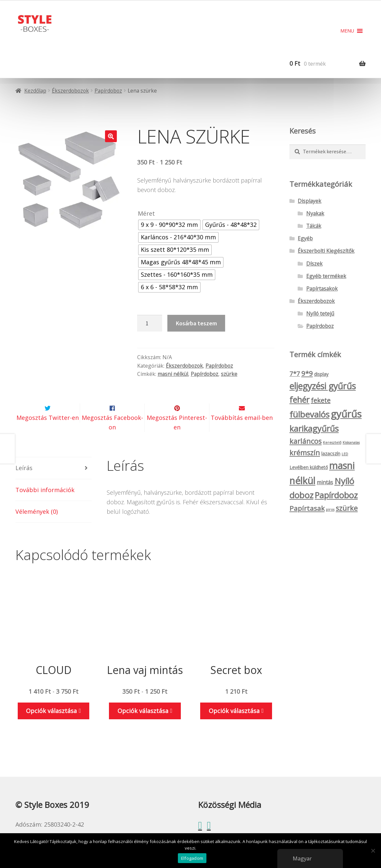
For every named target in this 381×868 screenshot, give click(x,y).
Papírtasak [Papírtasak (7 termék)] (307, 508)
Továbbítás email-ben (242, 433)
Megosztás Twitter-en (48, 433)
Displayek (309, 201)
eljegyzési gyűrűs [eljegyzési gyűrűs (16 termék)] (323, 386)
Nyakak (315, 213)
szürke (229, 374)
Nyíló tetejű (320, 314)
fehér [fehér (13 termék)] (299, 400)
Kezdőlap (35, 91)
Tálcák (314, 226)
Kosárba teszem (196, 323)
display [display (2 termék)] (321, 374)
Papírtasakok (322, 289)
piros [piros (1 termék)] (330, 510)
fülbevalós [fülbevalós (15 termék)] (309, 414)
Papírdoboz (108, 91)
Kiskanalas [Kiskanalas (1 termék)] (351, 443)
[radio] (169, 225)
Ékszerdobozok (70, 91)
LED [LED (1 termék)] (345, 454)
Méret (146, 213)
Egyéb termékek (326, 276)
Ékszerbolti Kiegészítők (326, 251)
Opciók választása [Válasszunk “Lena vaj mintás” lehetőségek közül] (143, 726)
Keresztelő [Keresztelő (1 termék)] (332, 443)
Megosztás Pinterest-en (177, 438)
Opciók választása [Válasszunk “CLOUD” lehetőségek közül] (51, 726)
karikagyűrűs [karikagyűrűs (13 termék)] (314, 428)
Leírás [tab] (24, 484)
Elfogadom (192, 858)
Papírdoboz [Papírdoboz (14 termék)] (336, 495)
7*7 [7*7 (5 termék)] (295, 374)
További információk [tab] (45, 505)
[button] (347, 31)
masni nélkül (173, 374)
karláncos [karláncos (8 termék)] (306, 441)
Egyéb (305, 238)
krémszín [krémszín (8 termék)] (305, 453)
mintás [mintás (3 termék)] (325, 482)
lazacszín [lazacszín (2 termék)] (331, 454)
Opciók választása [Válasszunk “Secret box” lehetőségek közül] (234, 726)
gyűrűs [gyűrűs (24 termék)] (346, 414)
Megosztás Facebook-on (112, 438)
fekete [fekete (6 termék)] (321, 400)
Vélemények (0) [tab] (37, 527)
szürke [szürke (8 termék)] (347, 508)
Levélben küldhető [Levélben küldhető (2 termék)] (309, 467)
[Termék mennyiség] (150, 323)
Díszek (314, 264)
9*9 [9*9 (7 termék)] (307, 373)
